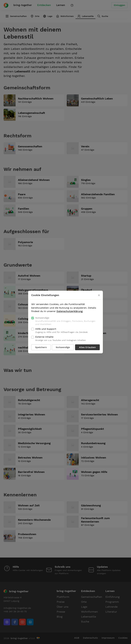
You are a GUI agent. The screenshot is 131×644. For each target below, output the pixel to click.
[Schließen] (99, 295)
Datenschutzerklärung (70, 311)
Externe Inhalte (61, 339)
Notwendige (68, 321)
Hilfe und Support (61, 331)
